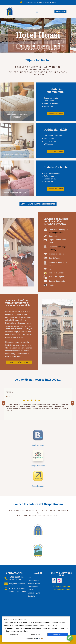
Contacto (31, 596)
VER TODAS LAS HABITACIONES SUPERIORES (38, 204)
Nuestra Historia (34, 584)
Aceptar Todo (58, 634)
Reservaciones (34, 581)
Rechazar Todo (36, 634)
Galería (31, 590)
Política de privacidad (62, 587)
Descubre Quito (34, 593)
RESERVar (60, 11)
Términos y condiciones (62, 589)
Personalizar (14, 634)
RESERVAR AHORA (56, 114)
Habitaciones (33, 587)
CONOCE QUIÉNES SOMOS (19, 362)
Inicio (30, 578)
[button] (4, 403)
